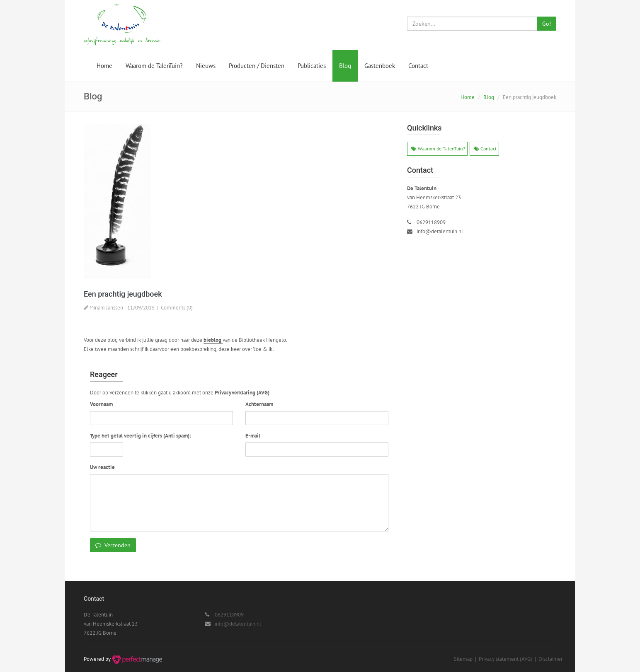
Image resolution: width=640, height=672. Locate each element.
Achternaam (259, 404)
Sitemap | (466, 659)
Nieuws (206, 66)
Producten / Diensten (257, 66)
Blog (345, 66)
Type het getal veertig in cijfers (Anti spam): (141, 436)
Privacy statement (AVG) (505, 659)
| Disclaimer (547, 659)
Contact (418, 66)
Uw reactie (102, 467)
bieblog (213, 340)
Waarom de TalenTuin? (154, 66)
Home (104, 66)
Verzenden (113, 545)
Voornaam (101, 404)
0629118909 (431, 222)
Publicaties (312, 66)
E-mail (253, 436)
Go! (547, 24)
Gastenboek (380, 66)
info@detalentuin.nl (440, 231)
